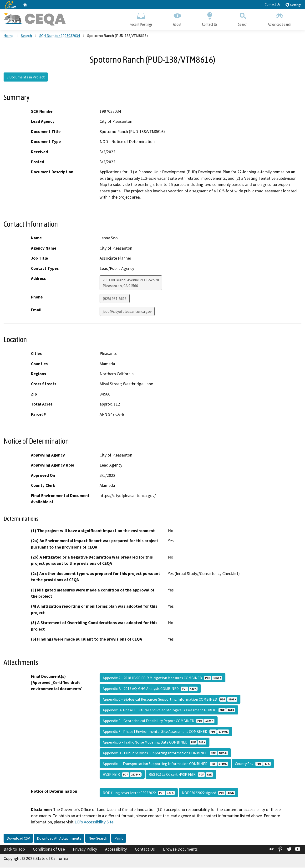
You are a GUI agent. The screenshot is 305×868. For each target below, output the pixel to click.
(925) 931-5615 (115, 299)
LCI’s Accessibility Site (94, 823)
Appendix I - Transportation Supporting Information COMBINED (165, 764)
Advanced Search (280, 18)
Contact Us (273, 4)
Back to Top (14, 850)
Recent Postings (141, 18)
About (177, 18)
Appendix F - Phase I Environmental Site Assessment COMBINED (166, 732)
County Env (253, 764)
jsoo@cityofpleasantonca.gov (127, 312)
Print (119, 839)
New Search (98, 839)
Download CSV (18, 839)
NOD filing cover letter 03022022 (139, 793)
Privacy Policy (85, 850)
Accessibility (116, 850)
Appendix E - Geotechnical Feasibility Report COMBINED (159, 721)
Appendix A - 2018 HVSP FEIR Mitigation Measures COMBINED (163, 678)
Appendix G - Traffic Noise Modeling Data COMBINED (155, 743)
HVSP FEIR (122, 775)
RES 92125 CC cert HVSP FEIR (181, 775)
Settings (293, 5)
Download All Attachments (59, 839)
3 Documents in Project (26, 77)
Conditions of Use (49, 850)
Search (243, 18)
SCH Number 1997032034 (60, 36)
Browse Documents (180, 850)
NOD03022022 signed (208, 793)
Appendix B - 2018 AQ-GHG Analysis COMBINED (150, 689)
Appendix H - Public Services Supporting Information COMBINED (165, 753)
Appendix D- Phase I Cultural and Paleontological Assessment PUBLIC (169, 710)
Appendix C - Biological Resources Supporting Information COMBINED (170, 700)
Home (9, 36)
